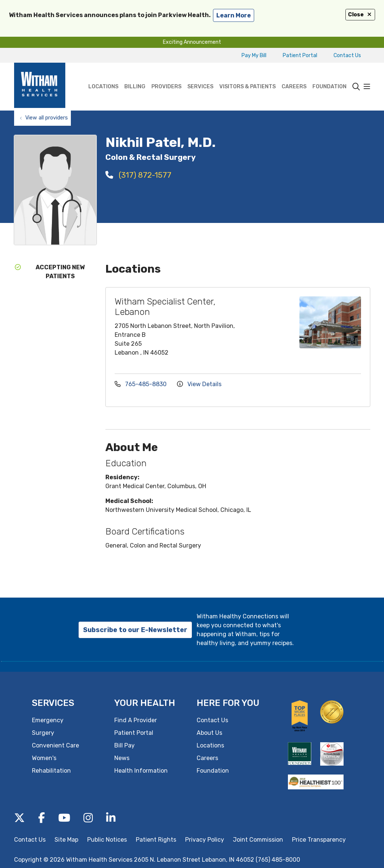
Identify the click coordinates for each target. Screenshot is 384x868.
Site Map (66, 840)
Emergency (48, 720)
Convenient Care (55, 745)
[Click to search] (356, 87)
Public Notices (107, 840)
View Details (199, 384)
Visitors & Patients (247, 76)
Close (360, 15)
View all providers (47, 118)
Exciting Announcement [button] (192, 42)
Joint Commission (258, 840)
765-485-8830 (141, 384)
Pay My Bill (254, 55)
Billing (135, 76)
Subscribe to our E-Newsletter (135, 630)
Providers (166, 76)
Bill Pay (124, 745)
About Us (209, 733)
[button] (367, 87)
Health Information (141, 771)
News (122, 758)
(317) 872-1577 (138, 175)
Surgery (43, 733)
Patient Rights (156, 840)
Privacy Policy (205, 840)
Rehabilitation (51, 771)
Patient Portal (300, 55)
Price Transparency (319, 840)
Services (200, 76)
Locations (103, 76)
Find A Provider (136, 720)
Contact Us (347, 55)
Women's (44, 758)
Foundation (329, 76)
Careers (294, 76)
